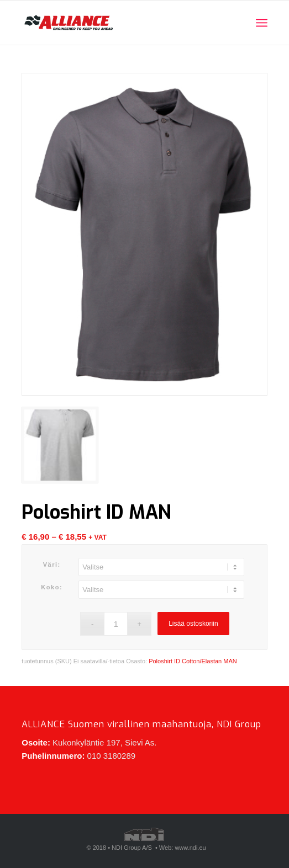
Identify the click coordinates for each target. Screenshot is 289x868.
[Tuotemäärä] (116, 624)
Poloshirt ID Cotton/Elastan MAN (193, 661)
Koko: (52, 587)
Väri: (52, 565)
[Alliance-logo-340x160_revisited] (120, 23)
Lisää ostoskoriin (193, 624)
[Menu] (262, 23)
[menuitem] (262, 23)
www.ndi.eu (190, 848)
